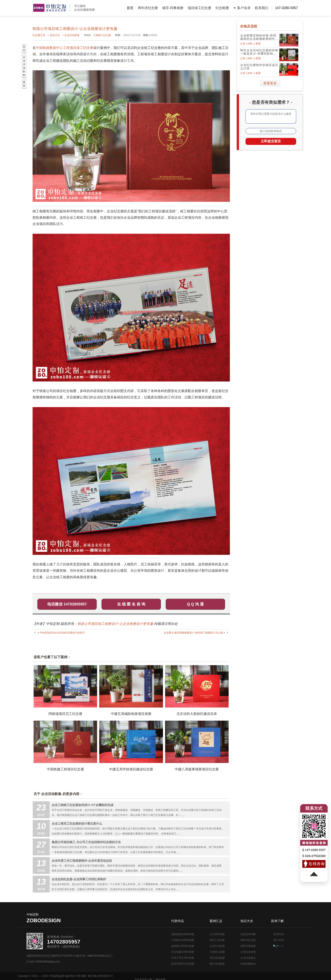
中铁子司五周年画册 (183, 958)
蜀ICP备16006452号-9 (100, 976)
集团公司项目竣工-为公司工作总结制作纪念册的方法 (86, 842)
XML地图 (81, 976)
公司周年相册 (217, 934)
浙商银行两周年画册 (183, 946)
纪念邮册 (222, 8)
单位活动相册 (217, 958)
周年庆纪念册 (148, 8)
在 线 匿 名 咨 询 (131, 604)
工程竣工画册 (217, 952)
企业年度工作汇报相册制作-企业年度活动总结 (82, 861)
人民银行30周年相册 (183, 940)
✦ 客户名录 (242, 8)
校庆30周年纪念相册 (183, 964)
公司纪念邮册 (248, 952)
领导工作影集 (217, 940)
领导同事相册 (248, 946)
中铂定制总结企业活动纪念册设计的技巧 (62, 633)
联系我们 (262, 8)
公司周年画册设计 (50, 8)
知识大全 (55, 35)
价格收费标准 (248, 964)
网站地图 (308, 976)
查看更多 (270, 83)
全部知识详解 (248, 934)
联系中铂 (279, 934)
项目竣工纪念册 (199, 8)
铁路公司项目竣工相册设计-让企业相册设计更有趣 (115, 624)
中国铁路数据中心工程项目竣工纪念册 (65, 48)
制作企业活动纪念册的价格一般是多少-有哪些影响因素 (259, 52)
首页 (130, 8)
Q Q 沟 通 (195, 604)
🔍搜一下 (278, 946)
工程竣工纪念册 (102, 35)
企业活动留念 (248, 958)
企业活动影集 (72, 35)
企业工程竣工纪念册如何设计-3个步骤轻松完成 (83, 805)
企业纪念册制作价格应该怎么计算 (259, 67)
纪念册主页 (39, 35)
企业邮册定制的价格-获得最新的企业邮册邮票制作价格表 (259, 37)
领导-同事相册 (173, 8)
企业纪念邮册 (217, 946)
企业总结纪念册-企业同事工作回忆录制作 (79, 879)
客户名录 (279, 940)
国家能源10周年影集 (183, 934)
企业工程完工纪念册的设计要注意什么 (77, 824)
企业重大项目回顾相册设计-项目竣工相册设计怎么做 (193, 633)
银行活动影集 (217, 964)
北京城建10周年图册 (183, 952)
